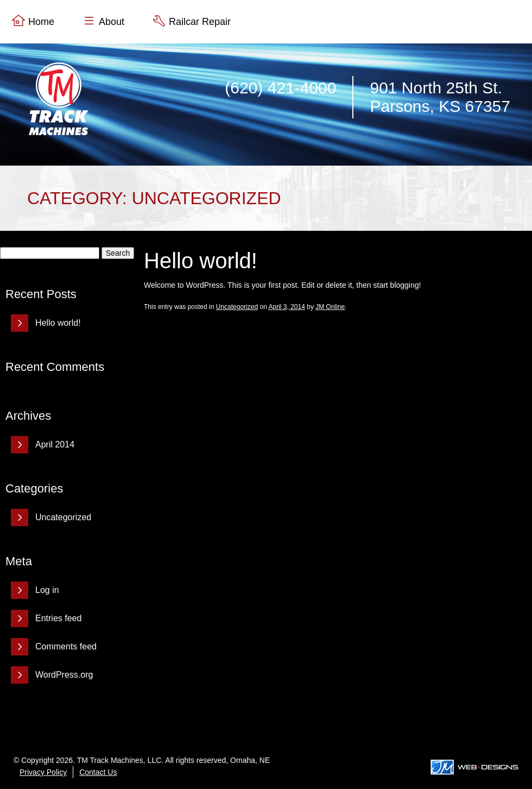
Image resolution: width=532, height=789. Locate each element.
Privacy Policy (43, 772)
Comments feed (66, 646)
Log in (47, 590)
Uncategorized (63, 517)
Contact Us (98, 772)
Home (41, 22)
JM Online (330, 307)
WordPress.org (64, 675)
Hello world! (58, 323)
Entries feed (58, 618)
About (112, 22)
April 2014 (55, 444)
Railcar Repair (200, 22)
